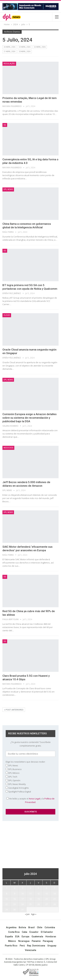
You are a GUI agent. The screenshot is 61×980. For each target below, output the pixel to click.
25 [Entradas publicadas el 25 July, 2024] (30, 904)
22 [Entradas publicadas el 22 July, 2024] (7, 904)
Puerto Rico (11, 946)
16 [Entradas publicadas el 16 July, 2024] (14, 899)
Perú (22, 946)
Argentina (11, 927)
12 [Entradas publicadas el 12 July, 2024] (39, 894)
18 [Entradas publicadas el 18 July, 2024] (30, 899)
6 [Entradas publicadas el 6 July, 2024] (46, 888)
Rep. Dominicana (36, 946)
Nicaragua (24, 941)
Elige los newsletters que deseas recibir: (26, 762)
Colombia (50, 927)
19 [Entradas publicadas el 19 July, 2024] (39, 899)
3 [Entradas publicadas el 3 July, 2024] (23, 888)
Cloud (7, 315)
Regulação (9, 64)
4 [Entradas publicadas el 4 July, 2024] (30, 888)
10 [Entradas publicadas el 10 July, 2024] (22, 894)
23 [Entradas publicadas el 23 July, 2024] (14, 904)
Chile (40, 927)
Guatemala (37, 937)
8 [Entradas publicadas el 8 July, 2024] (7, 894)
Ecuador (34, 932)
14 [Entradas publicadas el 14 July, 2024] (54, 894)
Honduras (51, 937)
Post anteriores (14, 710)
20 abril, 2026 (25, 52)
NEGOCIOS (8, 448)
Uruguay (52, 946)
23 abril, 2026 (25, 47)
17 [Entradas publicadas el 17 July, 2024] (22, 899)
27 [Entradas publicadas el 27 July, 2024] (47, 904)
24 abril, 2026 (10, 47)
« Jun (27, 914)
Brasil (31, 927)
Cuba (24, 932)
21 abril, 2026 (10, 52)
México (12, 941)
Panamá (36, 941)
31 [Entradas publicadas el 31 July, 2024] (22, 910)
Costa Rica (14, 932)
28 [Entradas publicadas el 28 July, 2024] (54, 904)
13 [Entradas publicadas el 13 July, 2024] (47, 894)
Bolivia (22, 927)
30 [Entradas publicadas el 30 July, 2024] (14, 910)
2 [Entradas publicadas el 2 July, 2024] (15, 888)
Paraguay (48, 941)
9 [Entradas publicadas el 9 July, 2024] (15, 894)
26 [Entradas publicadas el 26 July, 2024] (39, 904)
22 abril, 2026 (40, 47)
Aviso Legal (34, 799)
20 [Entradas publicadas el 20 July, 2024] (47, 899)
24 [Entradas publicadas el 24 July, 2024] (22, 904)
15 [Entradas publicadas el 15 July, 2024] (7, 899)
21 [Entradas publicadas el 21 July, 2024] (54, 899)
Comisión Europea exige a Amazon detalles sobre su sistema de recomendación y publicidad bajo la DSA (30, 418)
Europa (25, 937)
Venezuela (30, 950)
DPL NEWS (8, 189)
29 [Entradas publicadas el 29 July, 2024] (7, 910)
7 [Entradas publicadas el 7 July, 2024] (54, 888)
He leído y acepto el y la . (30, 800)
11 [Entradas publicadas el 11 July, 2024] (30, 894)
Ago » (34, 914)
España (9, 937)
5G (5, 125)
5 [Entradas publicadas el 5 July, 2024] (38, 888)
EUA (17, 937)
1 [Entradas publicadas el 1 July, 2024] (7, 888)
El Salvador (47, 932)
